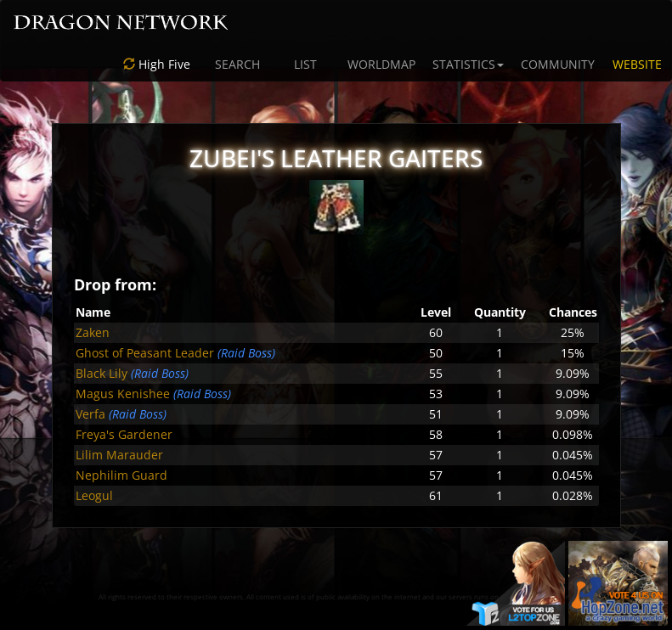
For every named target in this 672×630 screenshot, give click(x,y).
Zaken (93, 332)
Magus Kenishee (123, 394)
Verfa (90, 414)
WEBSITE (637, 64)
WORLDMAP (381, 64)
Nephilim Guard (121, 475)
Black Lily (102, 373)
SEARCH (237, 64)
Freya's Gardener (124, 434)
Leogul (94, 495)
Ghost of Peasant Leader (145, 353)
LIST (305, 64)
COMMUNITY (558, 64)
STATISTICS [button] (468, 64)
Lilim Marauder (119, 455)
